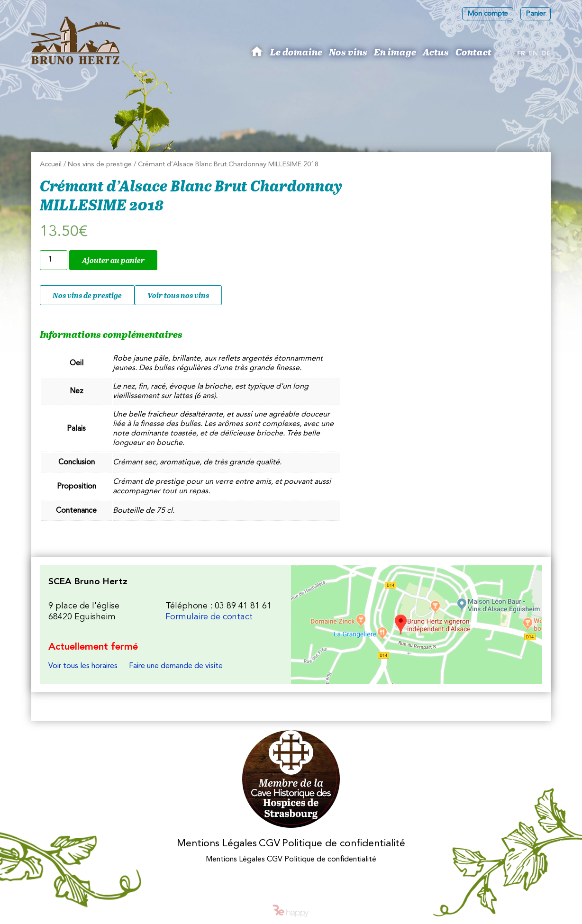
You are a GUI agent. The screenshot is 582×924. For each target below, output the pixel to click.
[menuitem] (521, 54)
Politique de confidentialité (344, 844)
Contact (473, 52)
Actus (436, 52)
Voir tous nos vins (178, 295)
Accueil (51, 165)
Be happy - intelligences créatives (291, 911)
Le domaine (296, 52)
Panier (536, 14)
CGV (269, 844)
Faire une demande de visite (176, 666)
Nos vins (348, 52)
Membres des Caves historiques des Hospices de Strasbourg (291, 779)
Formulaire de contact (209, 617)
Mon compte (488, 14)
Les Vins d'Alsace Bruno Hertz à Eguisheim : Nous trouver (417, 625)
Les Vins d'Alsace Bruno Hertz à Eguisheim (76, 41)
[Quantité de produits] (54, 260)
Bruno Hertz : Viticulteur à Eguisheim (258, 55)
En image (395, 52)
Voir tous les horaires (83, 666)
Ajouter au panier (113, 260)
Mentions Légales (217, 844)
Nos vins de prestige (100, 165)
